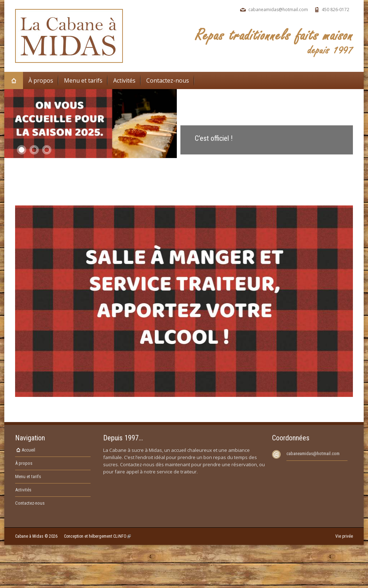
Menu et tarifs (83, 80)
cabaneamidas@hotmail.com (278, 10)
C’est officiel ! (214, 138)
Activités (124, 80)
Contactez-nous (168, 80)
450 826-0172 (335, 10)
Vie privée (344, 536)
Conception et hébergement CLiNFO (97, 536)
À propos (41, 80)
